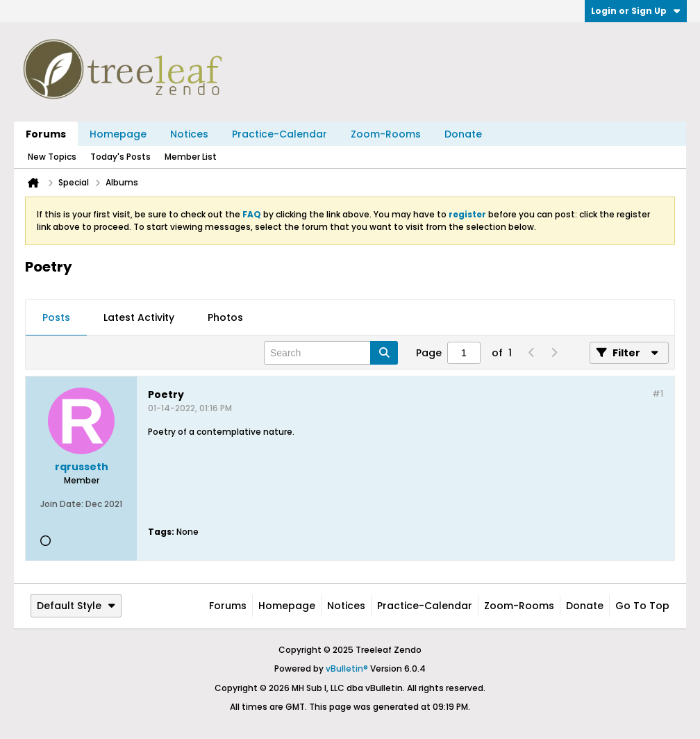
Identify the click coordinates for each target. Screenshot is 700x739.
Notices (189, 134)
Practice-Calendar (280, 134)
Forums (46, 134)
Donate (463, 134)
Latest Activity (139, 317)
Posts (56, 317)
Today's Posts (120, 157)
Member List (191, 157)
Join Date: (62, 504)
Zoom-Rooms (386, 134)
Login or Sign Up (636, 11)
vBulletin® (347, 669)
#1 (658, 393)
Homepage (118, 134)
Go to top (642, 606)
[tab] (56, 318)
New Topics (52, 157)
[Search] (331, 353)
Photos (225, 317)
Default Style (76, 606)
